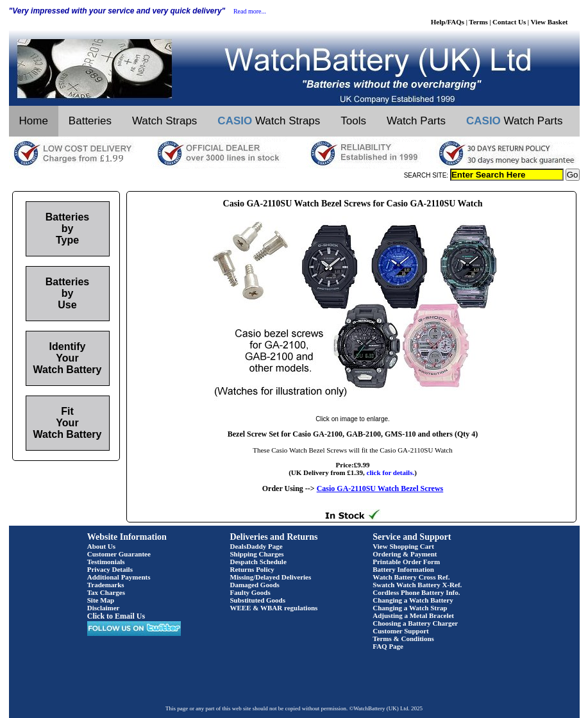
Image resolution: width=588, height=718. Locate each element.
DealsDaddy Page (256, 546)
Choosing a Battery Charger (415, 623)
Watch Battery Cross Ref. (411, 577)
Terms (478, 22)
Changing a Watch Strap (410, 608)
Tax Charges (106, 592)
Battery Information (403, 569)
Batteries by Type (67, 229)
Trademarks (106, 585)
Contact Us (509, 22)
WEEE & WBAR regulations (274, 608)
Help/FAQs (448, 22)
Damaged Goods (255, 585)
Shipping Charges (257, 554)
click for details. (391, 472)
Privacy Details (110, 569)
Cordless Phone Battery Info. (416, 592)
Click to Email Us (116, 616)
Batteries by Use (67, 293)
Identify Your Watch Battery (68, 358)
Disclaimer (104, 608)
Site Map (101, 600)
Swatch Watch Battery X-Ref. (417, 585)
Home (34, 121)
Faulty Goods (250, 592)
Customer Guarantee (119, 554)
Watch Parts (416, 121)
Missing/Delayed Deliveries (271, 577)
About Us (101, 546)
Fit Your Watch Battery (68, 423)
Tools (353, 121)
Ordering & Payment (405, 554)
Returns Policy (252, 569)
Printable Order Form (406, 562)
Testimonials (106, 562)
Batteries (90, 121)
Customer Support (401, 631)
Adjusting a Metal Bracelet (413, 615)
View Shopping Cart (403, 546)
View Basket (550, 22)
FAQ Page (388, 646)
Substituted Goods (258, 600)
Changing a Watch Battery (413, 600)
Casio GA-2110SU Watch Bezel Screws (380, 488)
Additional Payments (119, 577)
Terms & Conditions (403, 639)
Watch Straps (164, 121)
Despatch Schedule (258, 562)
